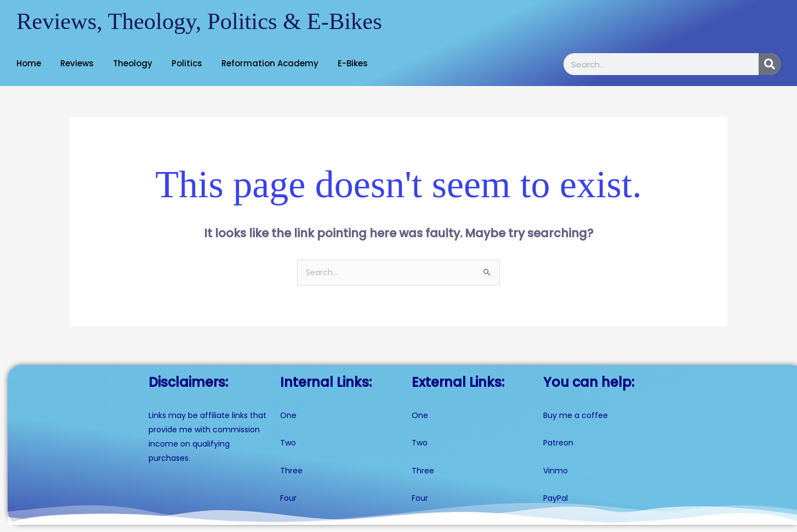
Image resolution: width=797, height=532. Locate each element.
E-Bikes (353, 63)
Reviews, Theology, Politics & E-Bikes (206, 21)
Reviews (77, 63)
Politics (187, 63)
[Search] (770, 64)
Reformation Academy (270, 63)
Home (29, 63)
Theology (133, 63)
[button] (32, 63)
